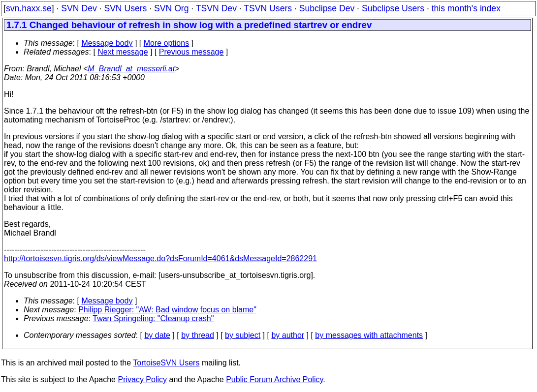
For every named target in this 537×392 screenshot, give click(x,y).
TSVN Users (268, 8)
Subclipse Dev (327, 8)
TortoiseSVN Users (166, 363)
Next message (123, 52)
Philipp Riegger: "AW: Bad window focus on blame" (167, 310)
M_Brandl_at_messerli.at (131, 69)
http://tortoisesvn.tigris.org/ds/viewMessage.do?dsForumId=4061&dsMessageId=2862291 (160, 258)
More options (167, 43)
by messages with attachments (369, 335)
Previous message (191, 52)
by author (288, 335)
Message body (107, 43)
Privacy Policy (142, 379)
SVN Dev (79, 8)
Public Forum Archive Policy (274, 379)
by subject (243, 335)
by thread (198, 335)
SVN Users (125, 8)
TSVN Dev (216, 8)
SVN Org (171, 8)
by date (157, 335)
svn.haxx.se (29, 8)
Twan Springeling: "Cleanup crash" (153, 318)
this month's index (466, 8)
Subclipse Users (393, 8)
